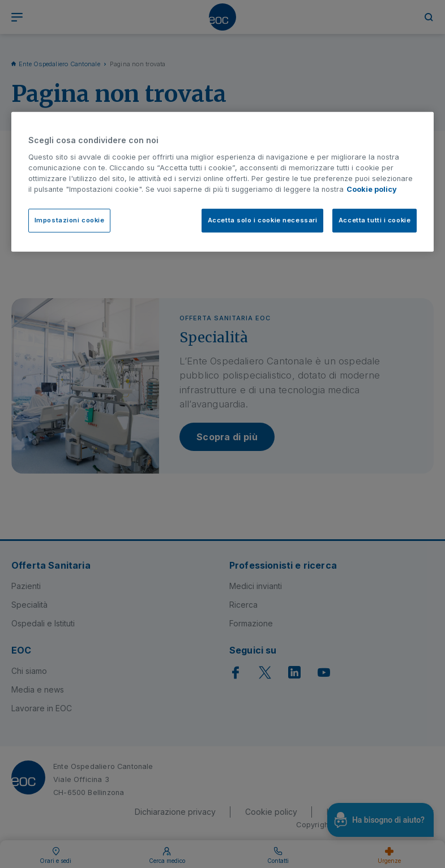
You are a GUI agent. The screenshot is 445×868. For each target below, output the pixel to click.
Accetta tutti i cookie (375, 220)
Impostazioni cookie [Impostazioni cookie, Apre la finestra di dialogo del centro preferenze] (70, 220)
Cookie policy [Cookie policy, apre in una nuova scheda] (372, 189)
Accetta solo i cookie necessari (263, 220)
